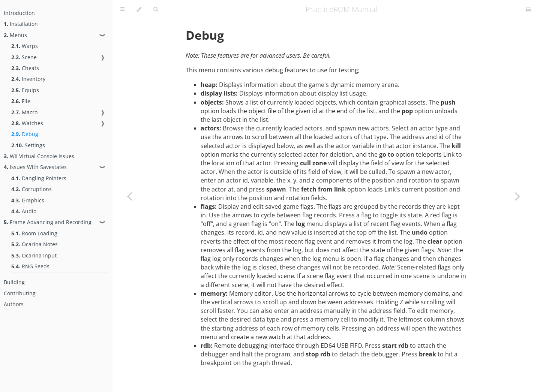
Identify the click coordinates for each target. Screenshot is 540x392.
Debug (25, 134)
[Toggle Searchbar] (156, 9)
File (21, 101)
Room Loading (34, 233)
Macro (24, 112)
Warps (25, 46)
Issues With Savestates (35, 167)
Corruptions (31, 189)
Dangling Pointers (39, 178)
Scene (24, 57)
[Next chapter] (517, 196)
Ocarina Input (34, 255)
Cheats (25, 68)
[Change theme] (139, 9)
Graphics (28, 200)
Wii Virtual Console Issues (39, 156)
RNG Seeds (30, 266)
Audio (24, 211)
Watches (27, 123)
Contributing (20, 293)
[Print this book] (529, 9)
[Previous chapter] (129, 196)
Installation (21, 24)
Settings (28, 145)
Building (14, 282)
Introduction (19, 13)
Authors (14, 304)
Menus (15, 35)
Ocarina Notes (34, 244)
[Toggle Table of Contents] (122, 9)
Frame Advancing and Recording (48, 222)
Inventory (28, 79)
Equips (25, 90)
